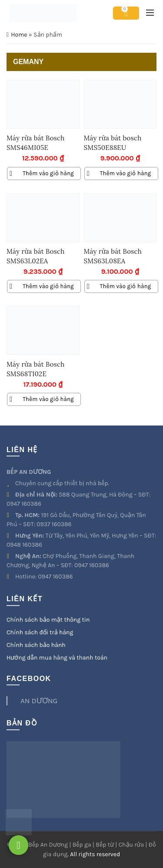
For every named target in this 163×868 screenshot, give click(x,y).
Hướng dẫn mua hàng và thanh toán (57, 658)
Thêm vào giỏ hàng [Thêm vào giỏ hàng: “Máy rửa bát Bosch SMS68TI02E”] (48, 399)
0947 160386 (24, 504)
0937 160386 (54, 524)
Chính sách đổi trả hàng (40, 632)
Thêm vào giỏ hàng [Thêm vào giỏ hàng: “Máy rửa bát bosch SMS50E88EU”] (126, 173)
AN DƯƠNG (39, 701)
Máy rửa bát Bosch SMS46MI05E (36, 143)
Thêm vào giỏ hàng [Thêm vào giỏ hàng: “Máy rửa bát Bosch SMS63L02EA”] (48, 286)
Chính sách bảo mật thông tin (48, 620)
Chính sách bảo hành (36, 645)
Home (19, 35)
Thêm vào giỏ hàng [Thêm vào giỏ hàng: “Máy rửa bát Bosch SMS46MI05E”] (48, 173)
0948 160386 (24, 545)
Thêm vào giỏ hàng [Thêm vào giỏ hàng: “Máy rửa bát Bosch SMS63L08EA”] (126, 286)
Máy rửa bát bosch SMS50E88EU (113, 143)
